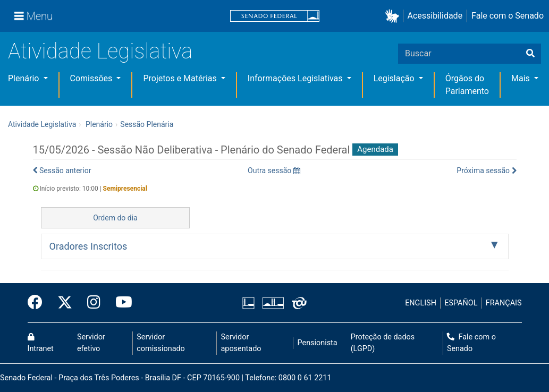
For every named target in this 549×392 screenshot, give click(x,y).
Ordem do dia (115, 218)
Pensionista (318, 343)
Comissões (92, 78)
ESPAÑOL (461, 303)
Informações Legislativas (296, 78)
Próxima (486, 171)
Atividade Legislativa (100, 51)
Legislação (395, 78)
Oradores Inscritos (88, 246)
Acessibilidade (435, 16)
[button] (394, 16)
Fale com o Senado (508, 16)
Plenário (24, 78)
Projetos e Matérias (181, 78)
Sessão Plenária (147, 124)
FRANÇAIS (504, 303)
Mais (522, 78)
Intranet (41, 343)
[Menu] (33, 16)
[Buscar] (530, 54)
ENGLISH (421, 303)
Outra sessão (274, 171)
